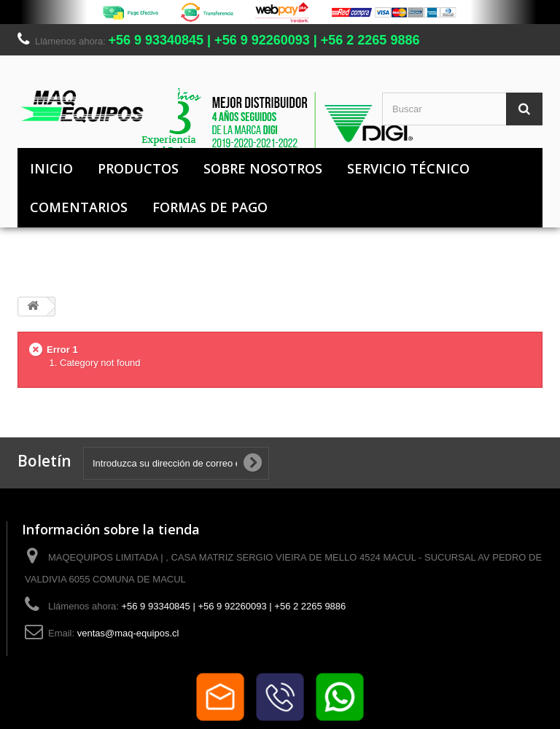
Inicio (51, 168)
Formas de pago (210, 207)
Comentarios (79, 207)
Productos (138, 168)
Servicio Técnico (408, 168)
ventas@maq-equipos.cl (128, 633)
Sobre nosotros (263, 168)
